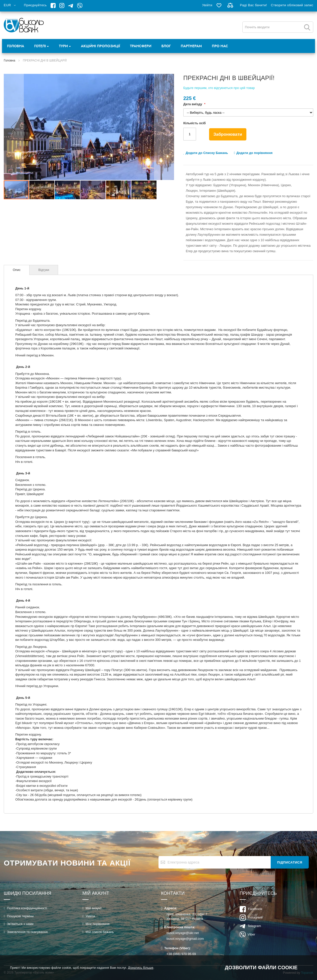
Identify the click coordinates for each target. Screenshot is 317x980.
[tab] (17, 270)
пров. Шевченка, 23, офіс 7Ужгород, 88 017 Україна (187, 917)
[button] (11, 5)
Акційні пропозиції (100, 46)
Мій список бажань (100, 932)
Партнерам (191, 46)
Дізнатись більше (141, 968)
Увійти (207, 5)
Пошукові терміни (20, 916)
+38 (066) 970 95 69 (181, 954)
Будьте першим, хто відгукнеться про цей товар (219, 88)
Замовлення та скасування (27, 932)
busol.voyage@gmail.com (185, 939)
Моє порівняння (98, 924)
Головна (16, 46)
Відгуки (44, 270)
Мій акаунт (94, 908)
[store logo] (24, 25)
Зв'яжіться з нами (20, 924)
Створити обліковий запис (292, 5)
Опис (17, 270)
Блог (166, 46)
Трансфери (141, 46)
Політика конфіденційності (27, 908)
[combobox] (278, 27)
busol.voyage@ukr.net (183, 933)
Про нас (220, 46)
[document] (158, 968)
